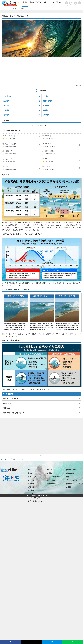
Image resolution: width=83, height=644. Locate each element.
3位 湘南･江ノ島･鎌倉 (22, 145)
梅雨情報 (31, 487)
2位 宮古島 (61, 138)
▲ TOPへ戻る (41, 456)
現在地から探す (43, 91)
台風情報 (31, 484)
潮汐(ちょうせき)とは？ (11, 398)
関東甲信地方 (48, 101)
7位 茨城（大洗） (22, 161)
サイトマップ (71, 477)
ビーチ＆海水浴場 (53, 477)
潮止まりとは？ (8, 403)
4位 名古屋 (61, 145)
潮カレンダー (33, 477)
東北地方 (46, 96)
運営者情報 (70, 473)
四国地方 (46, 110)
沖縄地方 (46, 115)
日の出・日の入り (34, 498)
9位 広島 (22, 168)
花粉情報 (31, 491)
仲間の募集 (51, 484)
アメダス (31, 494)
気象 (45, 3)
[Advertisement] (40, 72)
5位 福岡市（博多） (22, 153)
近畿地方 (46, 106)
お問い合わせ (58, 3)
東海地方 (6, 106)
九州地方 (6, 115)
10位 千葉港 (61, 168)
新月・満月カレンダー (36, 501)
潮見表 (25, 3)
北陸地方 (6, 101)
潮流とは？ (7, 408)
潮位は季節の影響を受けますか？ (14, 413)
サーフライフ (5, 459)
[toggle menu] (80, 2)
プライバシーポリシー (74, 480)
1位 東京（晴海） (22, 138)
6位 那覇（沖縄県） (61, 153)
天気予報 (38, 3)
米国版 (68, 487)
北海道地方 (7, 96)
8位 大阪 (61, 161)
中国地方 (6, 110)
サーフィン (51, 3)
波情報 (32, 3)
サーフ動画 (51, 480)
